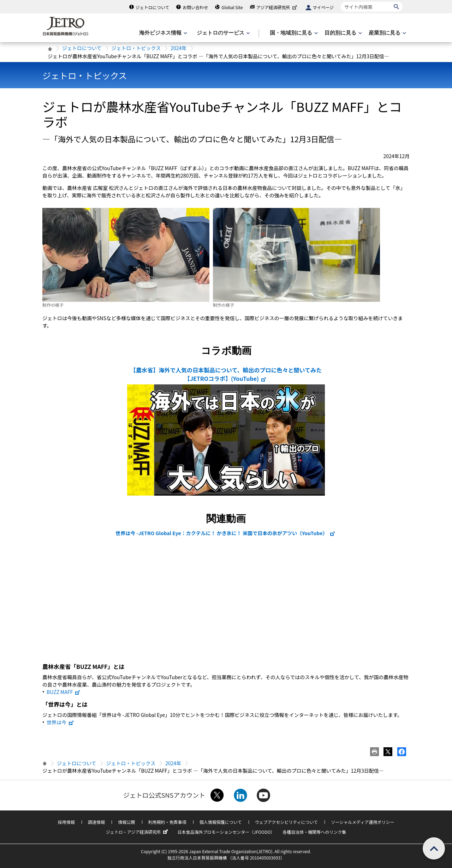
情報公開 (126, 822)
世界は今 (60, 722)
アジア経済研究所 (278, 7)
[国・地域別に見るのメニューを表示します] (293, 33)
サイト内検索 (341, 2)
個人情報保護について (221, 822)
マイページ (323, 7)
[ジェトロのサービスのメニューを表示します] (223, 33)
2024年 (179, 48)
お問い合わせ (195, 7)
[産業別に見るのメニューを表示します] (387, 33)
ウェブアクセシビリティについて (286, 822)
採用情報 (66, 822)
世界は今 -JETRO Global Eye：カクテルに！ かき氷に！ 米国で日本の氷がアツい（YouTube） (225, 533)
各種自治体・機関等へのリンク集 (314, 832)
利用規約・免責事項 (167, 822)
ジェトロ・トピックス (136, 48)
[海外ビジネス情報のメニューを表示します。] (162, 33)
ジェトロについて (153, 7)
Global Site (232, 7)
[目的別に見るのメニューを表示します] (343, 33)
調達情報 (96, 822)
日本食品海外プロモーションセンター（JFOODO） (226, 832)
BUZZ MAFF (64, 692)
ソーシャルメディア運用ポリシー (362, 822)
